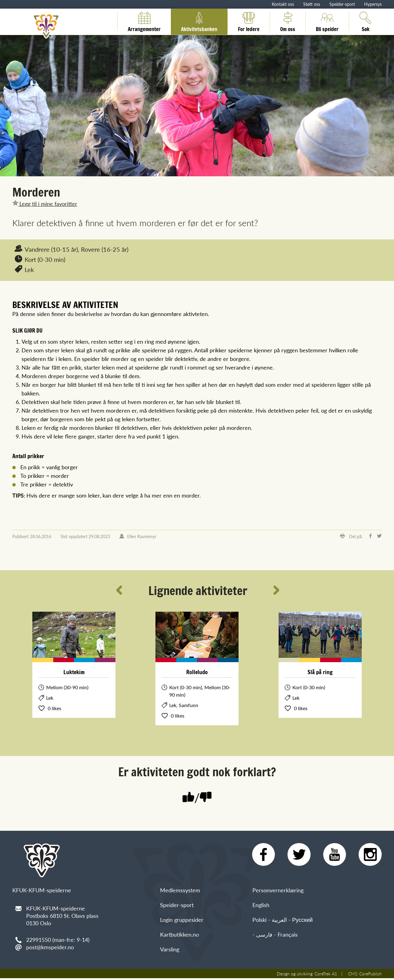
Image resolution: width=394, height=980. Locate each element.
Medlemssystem (180, 892)
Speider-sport (342, 4)
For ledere (249, 21)
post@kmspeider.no (50, 947)
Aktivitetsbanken (199, 21)
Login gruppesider (182, 921)
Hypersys (373, 4)
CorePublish (370, 975)
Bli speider (327, 21)
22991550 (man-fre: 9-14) (58, 940)
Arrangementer (144, 21)
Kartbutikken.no (179, 936)
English (261, 907)
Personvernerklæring (278, 892)
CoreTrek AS (326, 975)
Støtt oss (312, 4)
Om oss (288, 21)
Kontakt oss (283, 4)
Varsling (170, 951)
